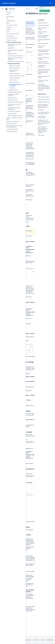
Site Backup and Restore (15, 68)
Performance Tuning (12, 98)
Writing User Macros (12, 54)
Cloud (37, 9)
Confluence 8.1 (12, 8)
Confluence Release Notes (12, 129)
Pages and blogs (10, 17)
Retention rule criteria (43, 23)
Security (42, 640)
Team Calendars (10, 36)
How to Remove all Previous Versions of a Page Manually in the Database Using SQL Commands (43, 130)
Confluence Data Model (14, 74)
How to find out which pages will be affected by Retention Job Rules (43, 106)
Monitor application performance (15, 116)
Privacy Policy (28, 640)
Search (51, 3)
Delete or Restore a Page (43, 97)
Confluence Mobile (11, 21)
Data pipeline (12, 88)
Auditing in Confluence (14, 82)
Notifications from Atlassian (14, 111)
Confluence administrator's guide (14, 42)
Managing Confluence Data (14, 64)
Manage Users (11, 48)
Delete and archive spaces (44, 99)
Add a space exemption (43, 44)
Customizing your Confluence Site (15, 56)
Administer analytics (12, 114)
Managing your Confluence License (16, 62)
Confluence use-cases (11, 40)
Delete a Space (41, 135)
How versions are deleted (43, 25)
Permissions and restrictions (13, 34)
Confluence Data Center (12, 124)
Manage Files (41, 110)
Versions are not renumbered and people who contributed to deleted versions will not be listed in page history (44, 87)
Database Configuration (15, 66)
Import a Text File (13, 80)
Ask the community (43, 149)
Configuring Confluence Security (15, 92)
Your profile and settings (12, 25)
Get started (9, 12)
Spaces (8, 14)
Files (7, 19)
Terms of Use (36, 640)
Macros (8, 23)
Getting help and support (12, 131)
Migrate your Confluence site (13, 121)
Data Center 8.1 (44, 9)
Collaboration (9, 27)
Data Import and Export (14, 78)
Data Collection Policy (13, 100)
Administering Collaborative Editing (16, 102)
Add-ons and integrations (12, 38)
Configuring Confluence (13, 90)
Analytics (8, 29)
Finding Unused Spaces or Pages (17, 76)
